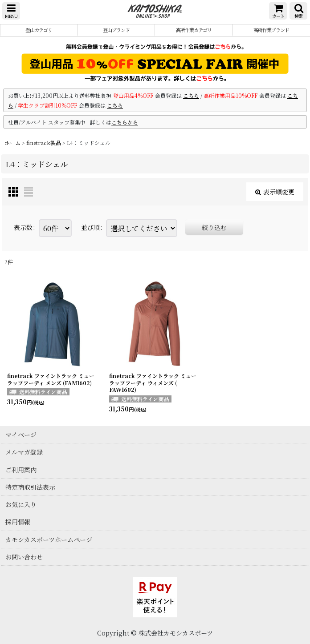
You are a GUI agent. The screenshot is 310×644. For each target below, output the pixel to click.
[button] (11, 11)
